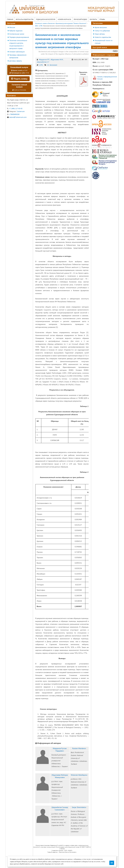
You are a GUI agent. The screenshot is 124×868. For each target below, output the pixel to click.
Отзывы (102, 19)
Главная (10, 19)
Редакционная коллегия (46, 19)
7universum (16, 111)
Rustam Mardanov (79, 748)
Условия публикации (17, 52)
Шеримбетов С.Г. (43, 62)
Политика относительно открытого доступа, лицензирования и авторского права (18, 44)
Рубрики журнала (16, 31)
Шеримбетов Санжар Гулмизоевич (60, 808)
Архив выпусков (101, 27)
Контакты (93, 19)
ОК (112, 863)
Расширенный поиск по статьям (104, 42)
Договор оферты (16, 61)
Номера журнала (64, 19)
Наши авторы (100, 34)
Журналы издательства (25, 19)
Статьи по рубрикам (102, 31)
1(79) (41, 65)
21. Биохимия (52, 65)
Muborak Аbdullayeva (79, 775)
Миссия (12, 27)
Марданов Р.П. (44, 59)
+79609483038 (13, 114)
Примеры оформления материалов (18, 56)
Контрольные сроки (17, 34)
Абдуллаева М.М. (57, 59)
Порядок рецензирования (19, 37)
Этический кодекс (80, 19)
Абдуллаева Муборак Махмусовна (60, 776)
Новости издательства (103, 37)
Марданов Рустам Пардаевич (60, 750)
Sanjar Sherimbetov (79, 807)
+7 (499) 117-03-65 (15, 108)
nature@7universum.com (17, 117)
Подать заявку (19, 79)
